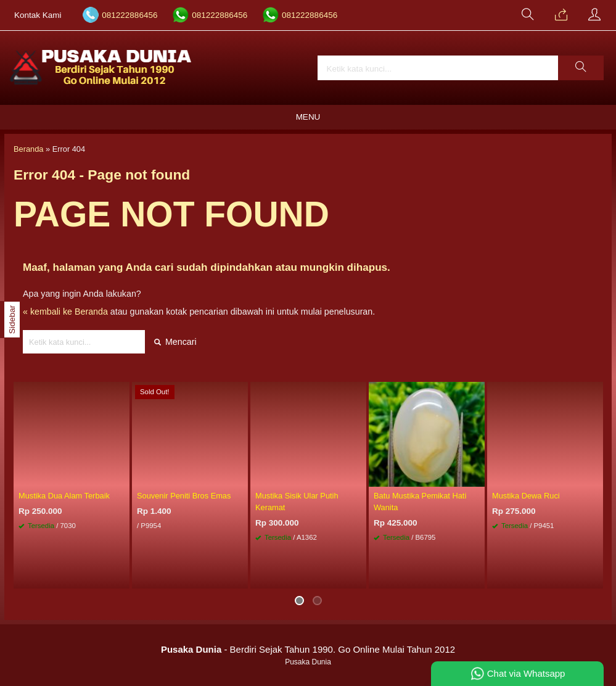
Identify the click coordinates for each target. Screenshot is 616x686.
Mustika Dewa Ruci (526, 496)
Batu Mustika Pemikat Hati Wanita (420, 502)
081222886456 (129, 15)
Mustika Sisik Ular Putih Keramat (297, 502)
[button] (581, 68)
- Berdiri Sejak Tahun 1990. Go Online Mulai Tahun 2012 (308, 649)
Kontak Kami (38, 15)
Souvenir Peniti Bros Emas (184, 496)
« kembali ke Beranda (65, 312)
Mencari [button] (175, 342)
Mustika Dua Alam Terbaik (64, 496)
